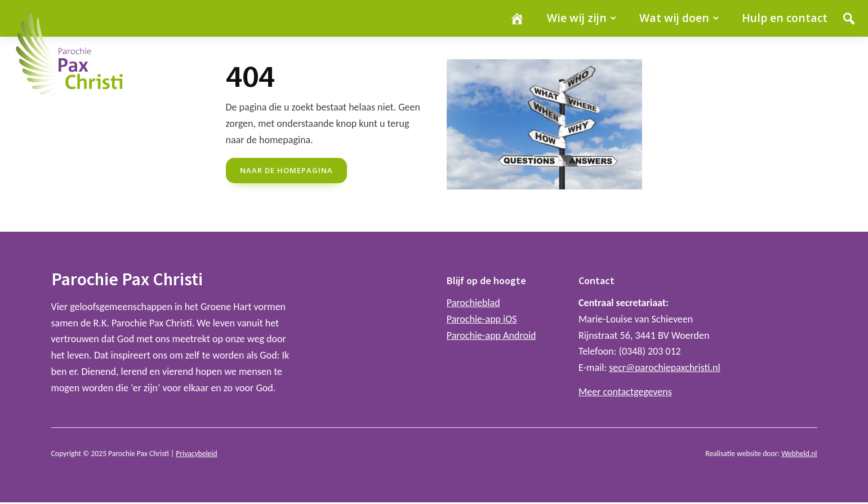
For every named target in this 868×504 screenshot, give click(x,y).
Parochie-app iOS (482, 319)
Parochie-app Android (491, 335)
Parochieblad (473, 303)
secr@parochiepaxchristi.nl (664, 368)
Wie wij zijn (577, 18)
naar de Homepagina (286, 170)
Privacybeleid (196, 454)
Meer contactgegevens (625, 392)
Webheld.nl (799, 454)
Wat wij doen (674, 18)
